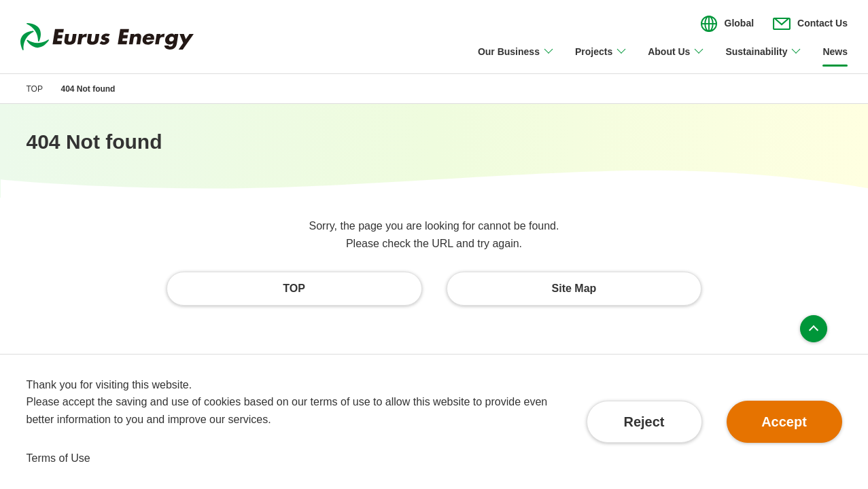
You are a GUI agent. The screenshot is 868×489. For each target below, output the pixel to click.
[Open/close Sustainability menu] (764, 60)
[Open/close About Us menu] (676, 60)
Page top (814, 329)
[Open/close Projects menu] (601, 60)
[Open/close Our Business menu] (516, 60)
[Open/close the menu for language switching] (727, 24)
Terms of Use (58, 458)
